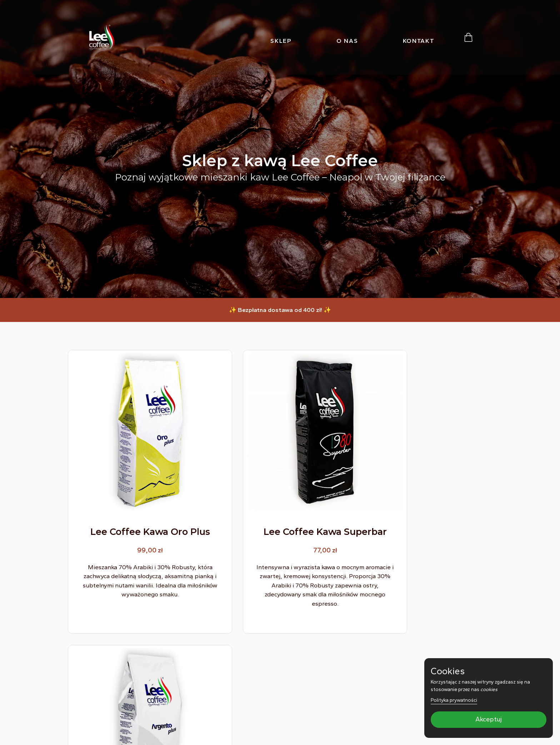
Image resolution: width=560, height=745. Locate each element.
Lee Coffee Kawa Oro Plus (135, 507)
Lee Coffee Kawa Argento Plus (425, 507)
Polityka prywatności (454, 700)
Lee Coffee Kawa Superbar (280, 507)
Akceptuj (489, 719)
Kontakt (419, 41)
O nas (347, 41)
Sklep (281, 41)
